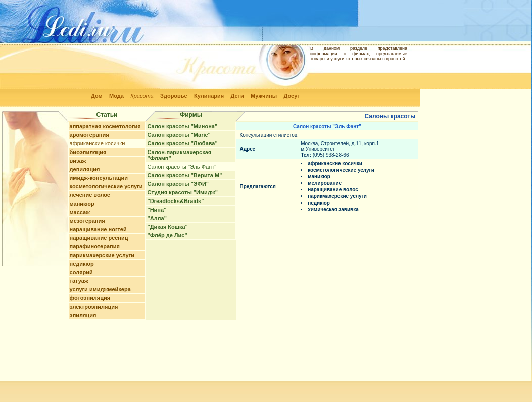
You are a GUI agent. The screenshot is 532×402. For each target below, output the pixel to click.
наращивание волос (333, 190)
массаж (80, 212)
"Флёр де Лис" (167, 235)
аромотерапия (89, 135)
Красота (142, 96)
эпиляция (83, 315)
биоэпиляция (88, 152)
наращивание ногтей (98, 229)
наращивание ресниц (99, 238)
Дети (237, 96)
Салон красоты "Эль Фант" (182, 167)
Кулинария (209, 96)
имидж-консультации (99, 178)
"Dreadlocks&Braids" (175, 201)
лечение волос (90, 195)
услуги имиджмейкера (100, 289)
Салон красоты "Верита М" (184, 175)
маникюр (82, 204)
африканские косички (98, 143)
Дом (97, 96)
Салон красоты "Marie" (179, 135)
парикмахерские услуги (102, 255)
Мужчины (264, 96)
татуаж (79, 281)
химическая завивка (333, 209)
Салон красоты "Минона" (182, 126)
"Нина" (157, 210)
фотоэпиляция (90, 298)
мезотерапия (87, 221)
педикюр (82, 264)
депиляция (85, 169)
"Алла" (157, 218)
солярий (81, 272)
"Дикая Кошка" (167, 227)
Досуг (291, 96)
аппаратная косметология (105, 126)
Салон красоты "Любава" (182, 143)
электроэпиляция (94, 307)
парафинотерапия (95, 246)
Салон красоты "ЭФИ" (178, 184)
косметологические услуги (106, 186)
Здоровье (174, 96)
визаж (78, 161)
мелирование (325, 183)
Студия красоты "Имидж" (182, 192)
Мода (116, 96)
